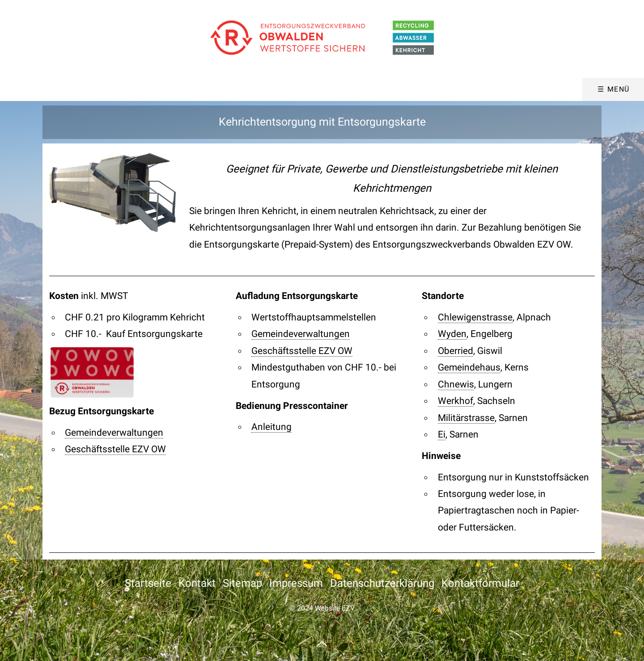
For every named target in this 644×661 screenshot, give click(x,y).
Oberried (455, 351)
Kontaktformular (480, 583)
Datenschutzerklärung (382, 583)
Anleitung (271, 427)
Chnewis (456, 384)
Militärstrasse (466, 418)
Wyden (452, 334)
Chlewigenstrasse (475, 317)
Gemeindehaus (469, 367)
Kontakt (197, 583)
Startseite (148, 583)
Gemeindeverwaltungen (114, 433)
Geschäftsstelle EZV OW (115, 449)
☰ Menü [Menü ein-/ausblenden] (614, 89)
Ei (442, 434)
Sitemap (242, 583)
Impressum (296, 583)
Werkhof (455, 401)
